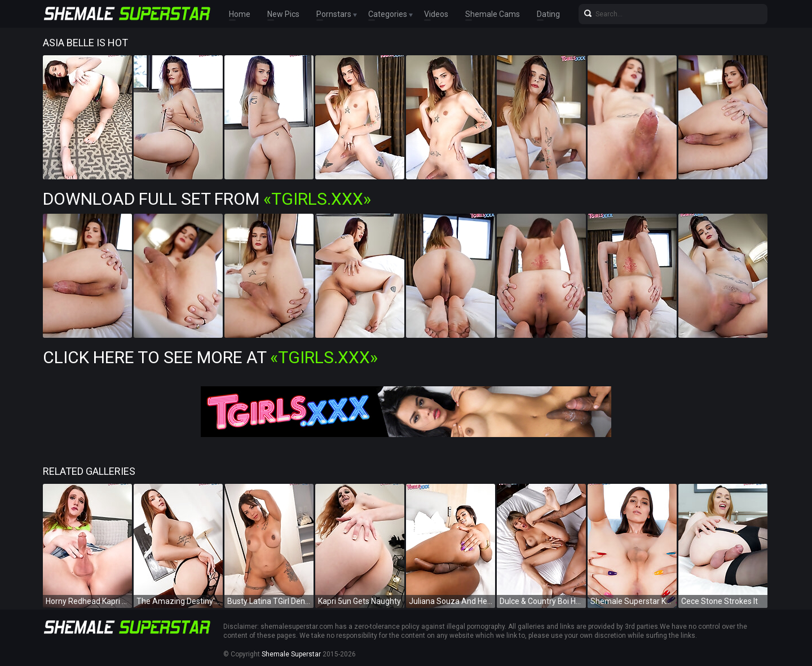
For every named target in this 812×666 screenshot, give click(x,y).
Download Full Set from (207, 199)
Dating (548, 14)
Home (240, 14)
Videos (436, 14)
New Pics (283, 14)
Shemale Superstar (291, 654)
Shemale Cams (493, 14)
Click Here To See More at (210, 357)
